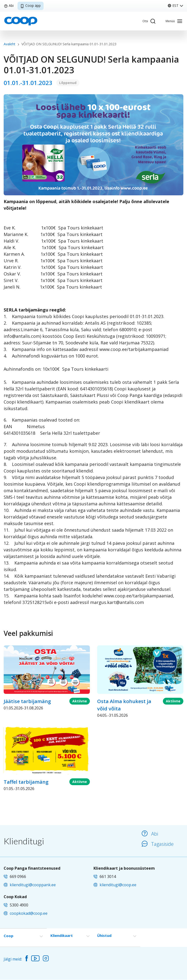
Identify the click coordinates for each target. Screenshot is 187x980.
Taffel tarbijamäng (26, 782)
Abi (9, 5)
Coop (9, 936)
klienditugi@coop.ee (118, 885)
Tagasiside (158, 844)
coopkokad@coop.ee (29, 913)
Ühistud (104, 935)
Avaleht (9, 44)
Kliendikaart (62, 935)
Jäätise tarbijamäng (27, 701)
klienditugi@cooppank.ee (33, 885)
